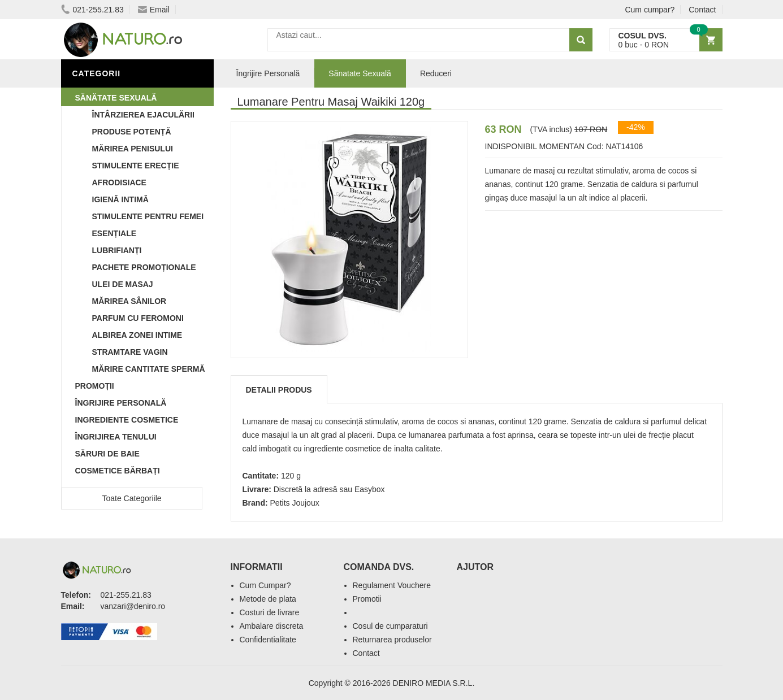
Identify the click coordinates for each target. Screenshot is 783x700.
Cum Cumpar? (265, 585)
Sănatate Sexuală (360, 73)
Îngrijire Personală (121, 403)
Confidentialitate (268, 640)
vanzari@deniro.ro (133, 606)
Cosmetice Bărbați (118, 471)
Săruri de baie (107, 454)
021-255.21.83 (92, 10)
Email (154, 10)
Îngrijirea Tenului (116, 437)
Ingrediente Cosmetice (127, 420)
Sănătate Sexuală (116, 98)
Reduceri (436, 73)
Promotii (367, 599)
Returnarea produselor (392, 640)
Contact (702, 10)
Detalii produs (279, 390)
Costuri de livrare (270, 612)
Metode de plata (268, 599)
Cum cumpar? (650, 10)
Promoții (95, 386)
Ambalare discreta (272, 626)
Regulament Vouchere (392, 585)
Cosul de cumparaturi (390, 626)
